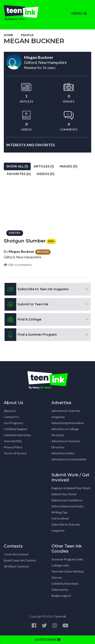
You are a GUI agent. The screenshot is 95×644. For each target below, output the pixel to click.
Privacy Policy (13, 447)
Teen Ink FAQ (13, 441)
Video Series (60, 590)
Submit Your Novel (64, 494)
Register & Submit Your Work (71, 488)
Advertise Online (63, 453)
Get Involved (60, 518)
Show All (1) (17, 166)
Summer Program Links (67, 559)
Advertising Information (68, 423)
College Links (60, 565)
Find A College (23, 319)
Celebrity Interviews (17, 435)
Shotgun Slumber (25, 241)
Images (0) (69, 166)
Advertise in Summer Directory (66, 444)
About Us (10, 411)
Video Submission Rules (68, 506)
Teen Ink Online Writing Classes (67, 574)
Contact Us (11, 417)
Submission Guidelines (67, 500)
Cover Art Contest (16, 554)
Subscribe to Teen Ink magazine (66, 527)
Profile (27, 35)
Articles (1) (44, 166)
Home (8, 35)
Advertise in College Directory (65, 432)
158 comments (18, 265)
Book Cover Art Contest (20, 560)
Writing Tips (60, 512)
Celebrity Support (15, 429)
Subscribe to (36, 289)
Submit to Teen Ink (26, 304)
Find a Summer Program (31, 335)
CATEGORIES (48, 640)
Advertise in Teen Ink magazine (66, 414)
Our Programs (14, 423)
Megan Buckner (22, 251)
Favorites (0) (19, 174)
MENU (79, 13)
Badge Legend (61, 596)
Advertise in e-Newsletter (69, 459)
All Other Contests (16, 566)
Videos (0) (45, 174)
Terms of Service (15, 453)
